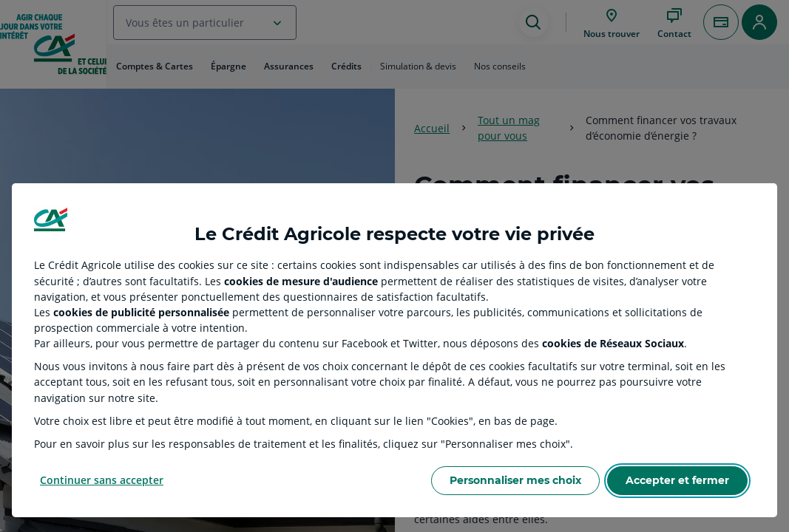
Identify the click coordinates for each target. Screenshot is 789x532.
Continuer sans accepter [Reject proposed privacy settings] (102, 480)
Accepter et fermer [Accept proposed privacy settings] (677, 480)
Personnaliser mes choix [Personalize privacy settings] (515, 480)
